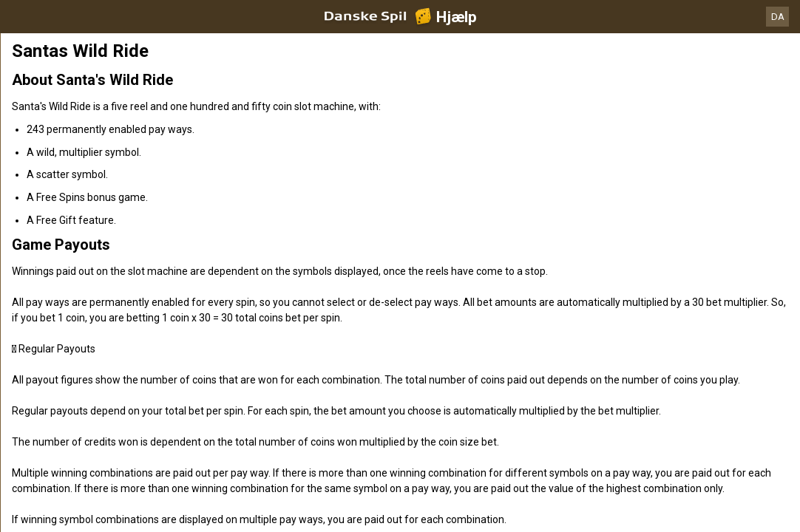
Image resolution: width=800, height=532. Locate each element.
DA (778, 17)
